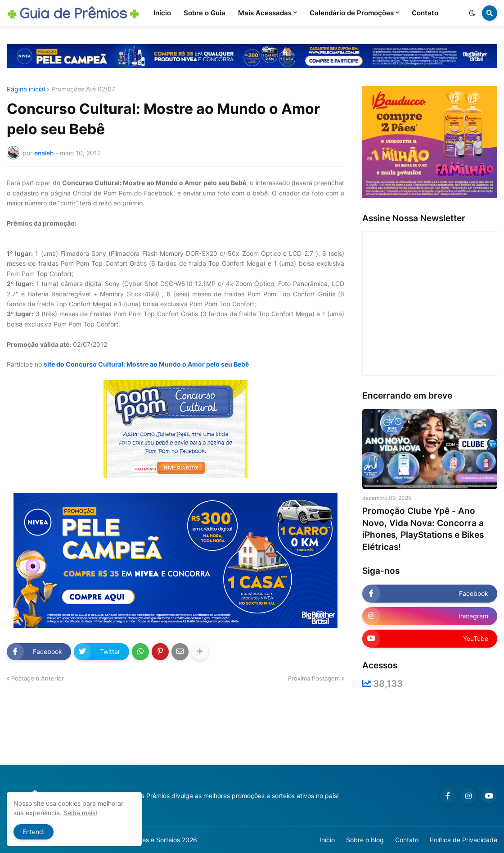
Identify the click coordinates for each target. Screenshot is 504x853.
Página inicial (26, 89)
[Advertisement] (252, 727)
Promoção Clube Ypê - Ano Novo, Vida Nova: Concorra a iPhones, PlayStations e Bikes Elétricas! (423, 529)
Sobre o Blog (365, 840)
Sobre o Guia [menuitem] (205, 13)
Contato (407, 840)
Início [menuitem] (162, 13)
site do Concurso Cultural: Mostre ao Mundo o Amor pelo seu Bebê (146, 364)
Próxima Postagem (314, 678)
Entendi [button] (34, 832)
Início (327, 840)
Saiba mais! (80, 813)
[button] (472, 13)
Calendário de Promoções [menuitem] (352, 13)
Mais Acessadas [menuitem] (265, 13)
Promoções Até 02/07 (83, 89)
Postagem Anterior (38, 678)
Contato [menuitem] (425, 13)
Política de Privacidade (463, 840)
